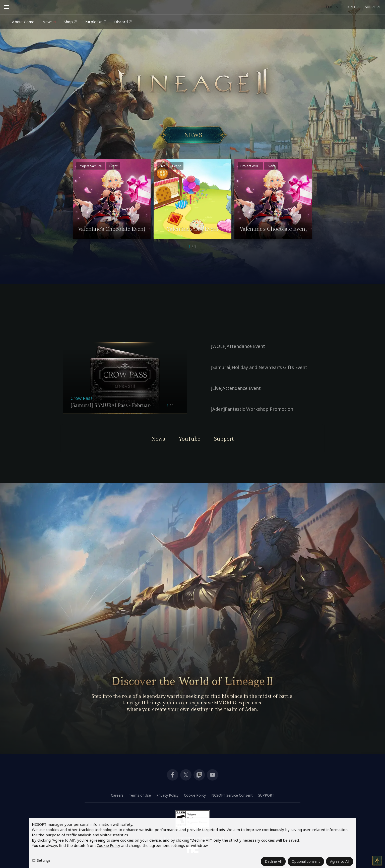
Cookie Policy (108, 845)
